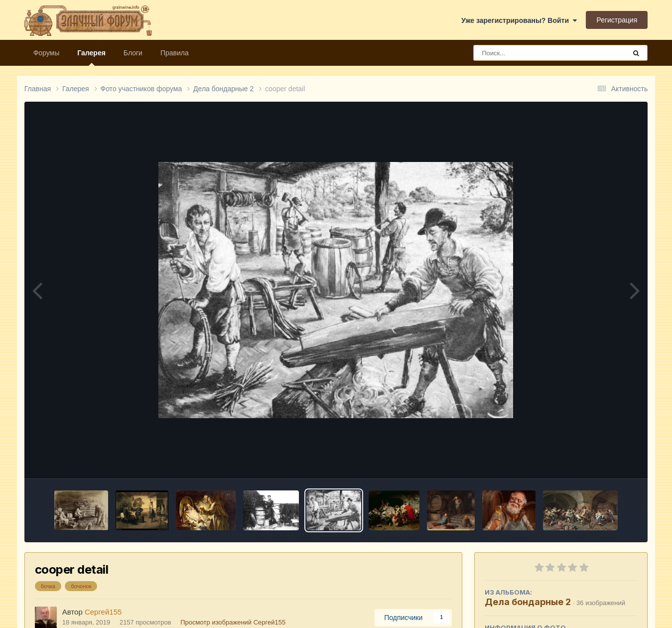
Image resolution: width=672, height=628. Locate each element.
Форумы (47, 53)
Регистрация (617, 20)
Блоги (133, 53)
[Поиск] (531, 53)
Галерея (91, 57)
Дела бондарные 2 (528, 602)
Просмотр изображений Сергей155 (233, 622)
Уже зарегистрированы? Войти (519, 20)
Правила (175, 53)
